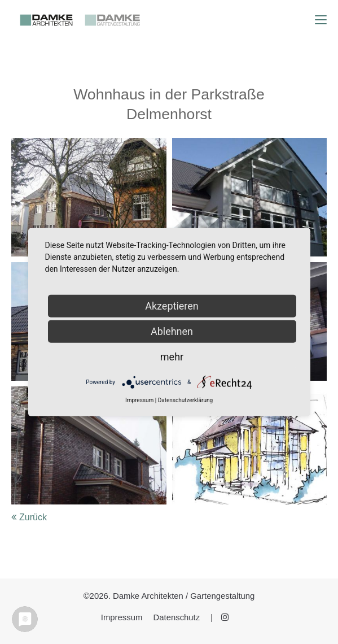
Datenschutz (177, 617)
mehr (172, 357)
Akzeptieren (172, 306)
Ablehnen (172, 331)
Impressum (122, 617)
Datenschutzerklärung (185, 400)
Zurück (33, 517)
